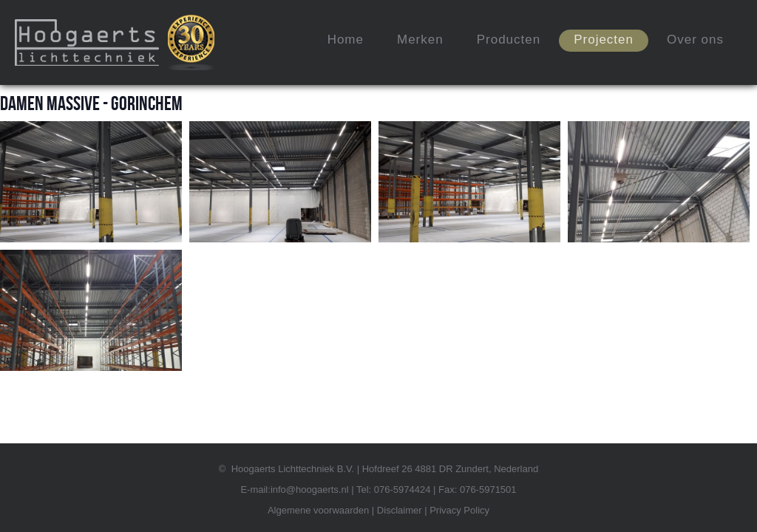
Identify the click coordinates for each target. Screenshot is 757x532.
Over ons (695, 40)
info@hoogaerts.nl (310, 490)
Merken (420, 40)
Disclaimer (400, 510)
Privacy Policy (459, 510)
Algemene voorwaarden (318, 510)
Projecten (604, 40)
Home (346, 40)
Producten (509, 40)
